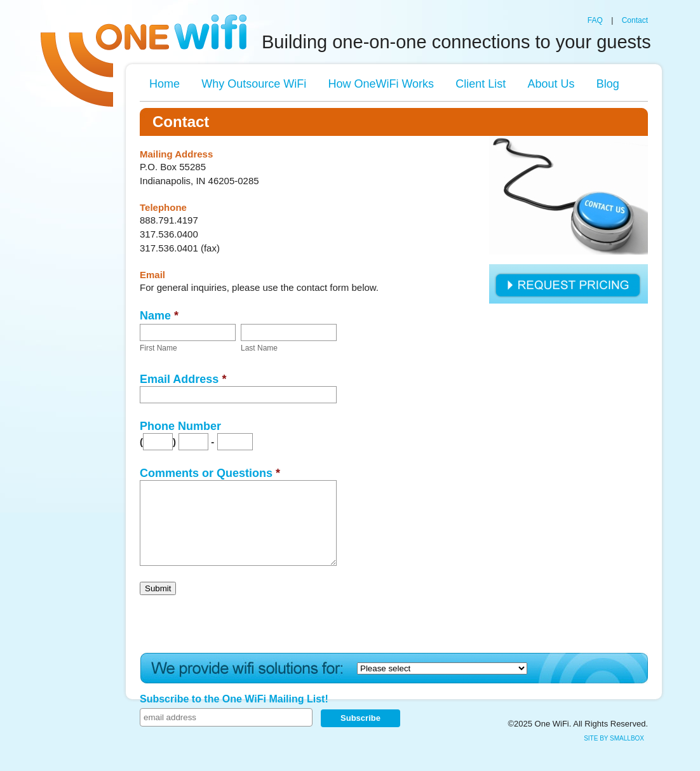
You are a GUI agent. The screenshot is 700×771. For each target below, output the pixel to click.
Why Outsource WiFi (254, 84)
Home (165, 84)
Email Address (183, 379)
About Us (551, 84)
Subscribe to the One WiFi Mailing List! (234, 699)
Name (159, 316)
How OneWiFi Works (381, 84)
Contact (635, 20)
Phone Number (180, 426)
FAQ (595, 20)
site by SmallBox (614, 738)
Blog (608, 84)
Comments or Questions (210, 473)
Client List (481, 84)
